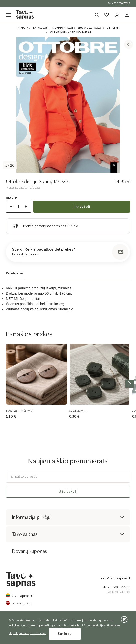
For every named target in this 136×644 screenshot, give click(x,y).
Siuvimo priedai (63, 28)
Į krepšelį (82, 206)
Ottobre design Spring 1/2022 (70, 32)
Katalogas (40, 28)
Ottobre (113, 28)
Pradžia (23, 28)
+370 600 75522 (119, 3)
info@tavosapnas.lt (116, 578)
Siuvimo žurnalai (90, 28)
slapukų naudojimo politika (27, 633)
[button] (127, 15)
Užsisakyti (68, 491)
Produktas (15, 273)
